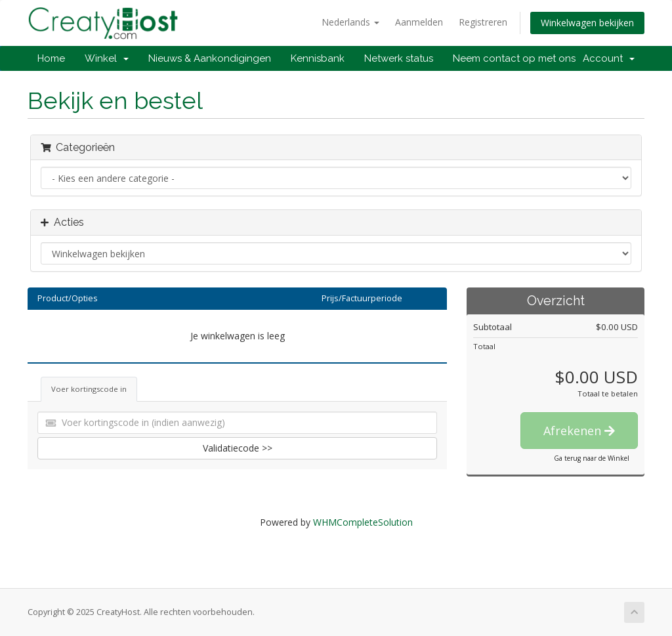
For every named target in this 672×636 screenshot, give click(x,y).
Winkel (107, 58)
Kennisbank (318, 58)
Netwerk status (399, 58)
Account (609, 58)
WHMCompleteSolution (363, 522)
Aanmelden (419, 22)
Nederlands (350, 22)
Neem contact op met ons (514, 58)
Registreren (483, 22)
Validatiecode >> (238, 448)
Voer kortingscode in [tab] (89, 389)
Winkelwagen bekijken (587, 23)
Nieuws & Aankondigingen (210, 58)
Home (51, 58)
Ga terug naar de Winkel (592, 458)
